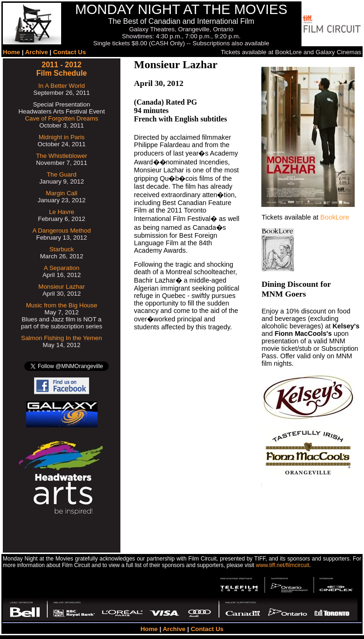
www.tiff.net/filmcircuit (282, 565)
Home (11, 52)
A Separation (62, 268)
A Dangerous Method (61, 231)
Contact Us (70, 52)
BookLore (335, 217)
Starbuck (62, 249)
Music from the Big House (62, 305)
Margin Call (61, 193)
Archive (37, 52)
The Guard (62, 174)
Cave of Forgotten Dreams (61, 118)
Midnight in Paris (62, 137)
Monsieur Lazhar (61, 287)
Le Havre (62, 212)
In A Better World (62, 86)
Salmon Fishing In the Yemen (61, 338)
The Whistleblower (62, 156)
